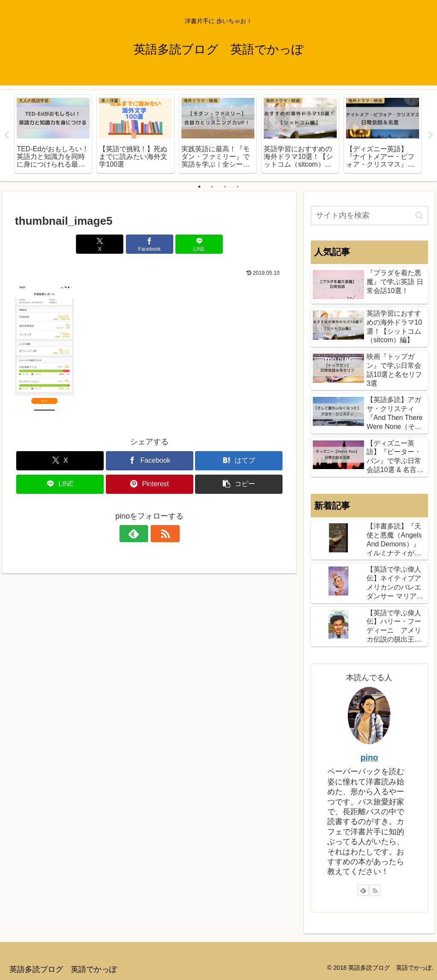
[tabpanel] (53, 134)
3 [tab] (225, 187)
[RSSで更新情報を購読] (159, 534)
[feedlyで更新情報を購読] (140, 534)
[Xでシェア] (104, 244)
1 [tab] (199, 187)
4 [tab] (238, 187)
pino (369, 757)
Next (431, 135)
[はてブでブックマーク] (239, 461)
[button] (239, 484)
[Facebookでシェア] (150, 244)
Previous (6, 135)
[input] (369, 216)
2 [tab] (212, 187)
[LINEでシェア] (195, 244)
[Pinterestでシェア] (150, 484)
